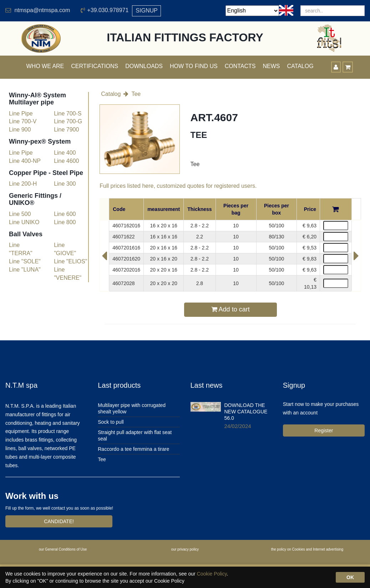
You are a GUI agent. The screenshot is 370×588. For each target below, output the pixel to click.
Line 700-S (68, 114)
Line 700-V (23, 121)
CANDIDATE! (59, 521)
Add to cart (230, 309)
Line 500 (20, 214)
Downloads (144, 66)
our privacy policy (185, 549)
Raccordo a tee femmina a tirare (133, 449)
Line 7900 (66, 130)
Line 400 (65, 153)
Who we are (45, 66)
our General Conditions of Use (63, 549)
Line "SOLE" (25, 261)
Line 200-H (23, 184)
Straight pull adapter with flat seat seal (135, 435)
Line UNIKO (24, 222)
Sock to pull (111, 422)
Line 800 (65, 222)
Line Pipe (21, 114)
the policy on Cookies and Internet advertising (307, 549)
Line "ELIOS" (70, 261)
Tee (136, 94)
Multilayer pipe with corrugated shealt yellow (132, 408)
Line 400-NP (25, 161)
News (272, 66)
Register (324, 430)
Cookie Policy (212, 574)
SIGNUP (146, 11)
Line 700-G (68, 121)
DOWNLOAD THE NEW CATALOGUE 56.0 (246, 412)
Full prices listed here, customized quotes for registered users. (178, 186)
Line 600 (65, 214)
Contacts (240, 66)
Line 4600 (66, 161)
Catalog (111, 94)
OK (350, 577)
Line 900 (20, 130)
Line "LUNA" (25, 270)
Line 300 (65, 184)
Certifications (95, 66)
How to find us (194, 66)
